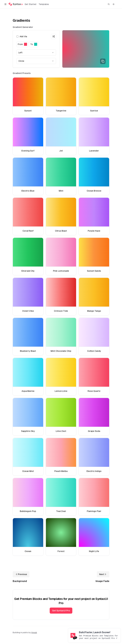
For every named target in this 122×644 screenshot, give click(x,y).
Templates (44, 4)
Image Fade (102, 581)
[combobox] (36, 53)
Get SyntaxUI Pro (61, 611)
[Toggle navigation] (5, 4)
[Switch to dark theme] (114, 4)
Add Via (22, 36)
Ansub (34, 632)
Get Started (30, 4)
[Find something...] (109, 4)
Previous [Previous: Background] (21, 574)
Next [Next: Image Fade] (103, 574)
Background (20, 581)
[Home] (16, 4)
